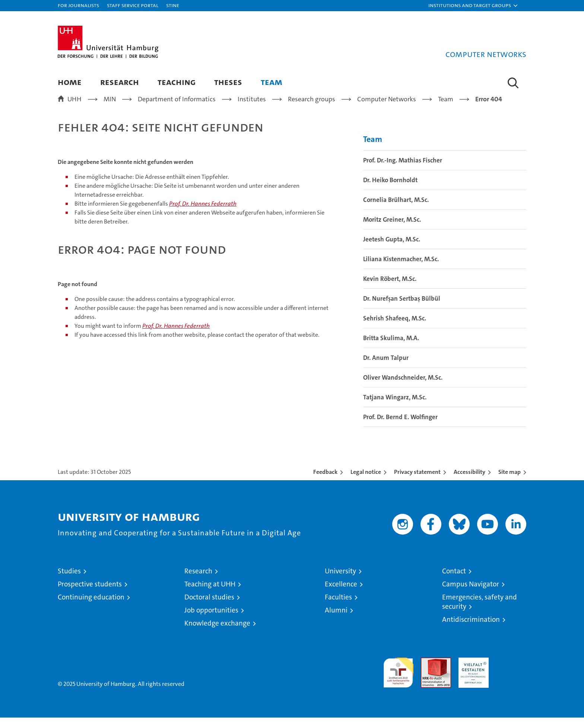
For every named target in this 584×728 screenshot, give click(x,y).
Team (272, 82)
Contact (454, 581)
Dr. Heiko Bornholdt (390, 190)
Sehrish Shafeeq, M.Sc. (395, 329)
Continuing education (91, 607)
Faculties (338, 607)
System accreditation (511, 676)
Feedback (325, 482)
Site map (510, 482)
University (340, 581)
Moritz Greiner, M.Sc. (392, 230)
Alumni (336, 621)
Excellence (341, 594)
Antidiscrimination (471, 630)
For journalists (78, 5)
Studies (69, 581)
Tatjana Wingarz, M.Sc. (395, 408)
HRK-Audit (472, 672)
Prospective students (90, 594)
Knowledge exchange (217, 634)
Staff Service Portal (133, 5)
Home (70, 82)
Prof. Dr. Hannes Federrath (203, 214)
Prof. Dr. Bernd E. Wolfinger (400, 427)
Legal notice (366, 482)
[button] (473, 6)
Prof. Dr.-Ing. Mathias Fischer (403, 171)
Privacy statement (417, 482)
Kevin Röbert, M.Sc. (390, 289)
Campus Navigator (471, 594)
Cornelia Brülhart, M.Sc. (396, 210)
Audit (428, 672)
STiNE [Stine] (173, 5)
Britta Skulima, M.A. (391, 348)
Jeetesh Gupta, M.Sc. (392, 250)
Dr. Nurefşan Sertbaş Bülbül (402, 309)
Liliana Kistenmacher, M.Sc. (401, 269)
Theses (228, 82)
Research (120, 82)
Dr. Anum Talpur (386, 368)
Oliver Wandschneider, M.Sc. (403, 388)
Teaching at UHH (210, 594)
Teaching (177, 82)
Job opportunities (211, 621)
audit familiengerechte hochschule (398, 680)
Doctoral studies (209, 607)
